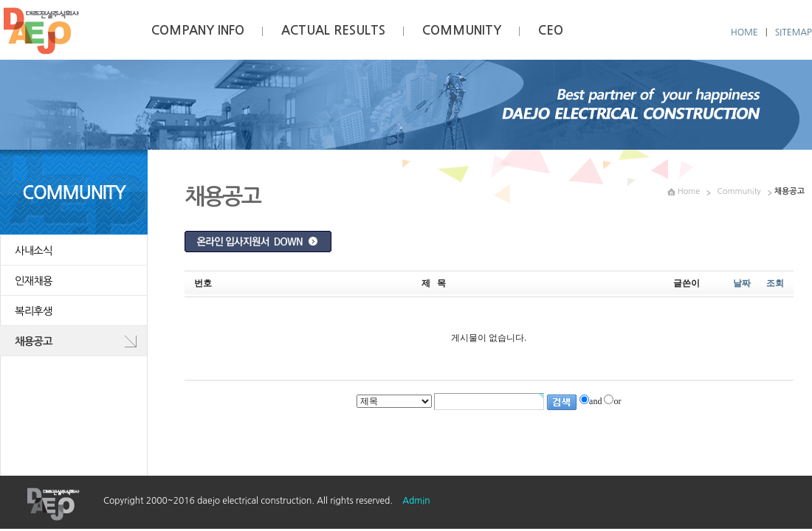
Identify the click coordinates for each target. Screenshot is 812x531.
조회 (775, 283)
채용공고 (34, 341)
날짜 (742, 283)
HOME (744, 32)
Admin (416, 501)
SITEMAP (794, 32)
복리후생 (34, 311)
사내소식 (34, 251)
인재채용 (34, 281)
